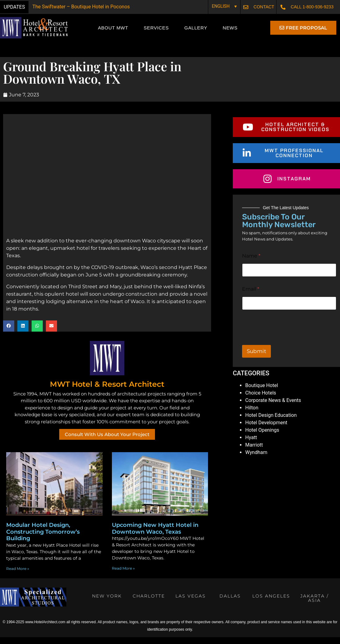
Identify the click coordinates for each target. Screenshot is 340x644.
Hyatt (251, 446)
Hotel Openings (262, 439)
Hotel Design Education (271, 424)
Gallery (196, 28)
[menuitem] (224, 6)
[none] (224, 6)
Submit (256, 360)
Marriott (254, 454)
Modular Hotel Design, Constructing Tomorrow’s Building (43, 541)
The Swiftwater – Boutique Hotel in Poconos (81, 7)
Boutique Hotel (262, 394)
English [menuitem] (221, 7)
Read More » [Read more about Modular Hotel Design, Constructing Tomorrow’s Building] (18, 578)
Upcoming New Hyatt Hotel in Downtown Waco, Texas (155, 537)
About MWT (113, 28)
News (230, 28)
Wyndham (256, 461)
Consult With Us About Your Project (107, 443)
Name (251, 265)
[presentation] (289, 350)
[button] (9, 335)
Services (156, 28)
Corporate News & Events (273, 409)
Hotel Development (266, 431)
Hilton (252, 416)
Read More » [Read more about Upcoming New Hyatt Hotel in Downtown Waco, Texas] (123, 577)
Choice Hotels (261, 401)
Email (251, 298)
